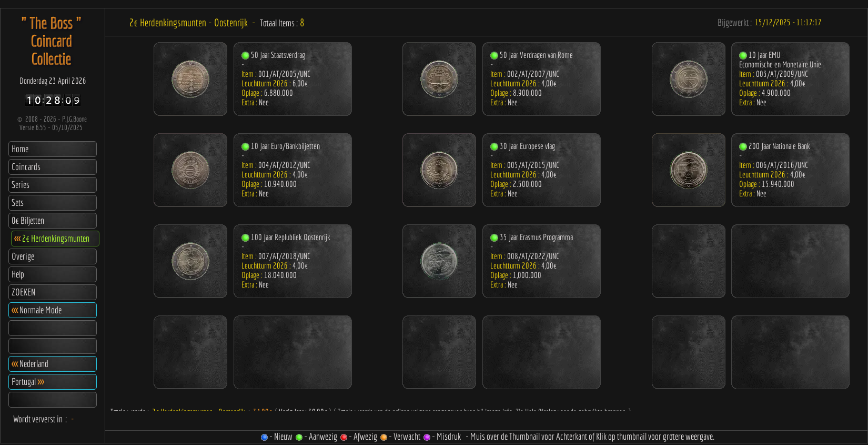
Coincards (26, 167)
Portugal (28, 382)
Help (18, 274)
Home (20, 149)
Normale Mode (37, 310)
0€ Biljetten (28, 220)
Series (21, 185)
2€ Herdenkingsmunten (52, 238)
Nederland (30, 364)
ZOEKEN (23, 292)
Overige (23, 256)
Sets (18, 202)
